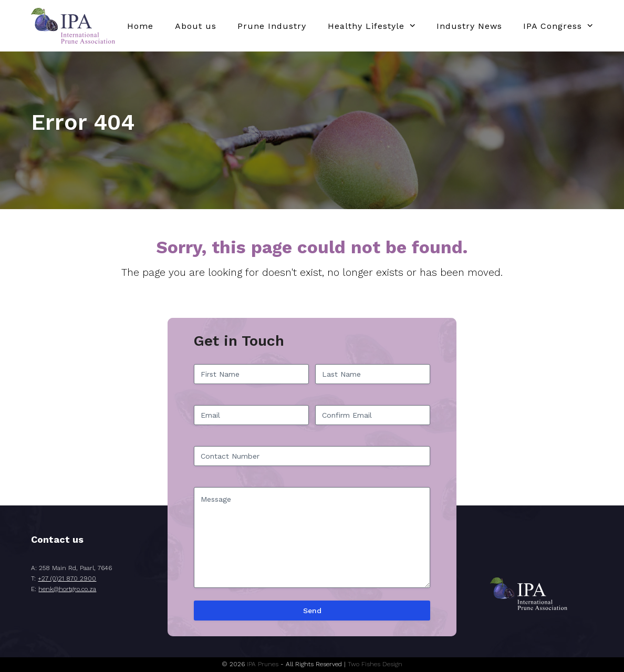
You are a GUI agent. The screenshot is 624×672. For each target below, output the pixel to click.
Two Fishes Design (375, 664)
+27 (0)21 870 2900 (67, 578)
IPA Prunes (263, 664)
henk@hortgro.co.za (67, 589)
